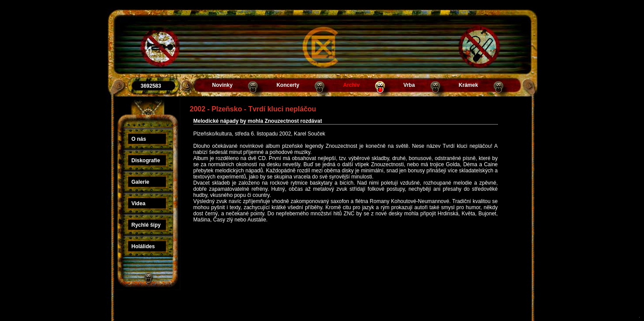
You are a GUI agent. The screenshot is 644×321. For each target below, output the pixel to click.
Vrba (409, 85)
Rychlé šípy (146, 225)
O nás (139, 139)
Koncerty (288, 85)
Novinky (223, 85)
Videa (139, 203)
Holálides (143, 246)
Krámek (469, 85)
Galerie (141, 182)
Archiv (351, 85)
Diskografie (146, 160)
